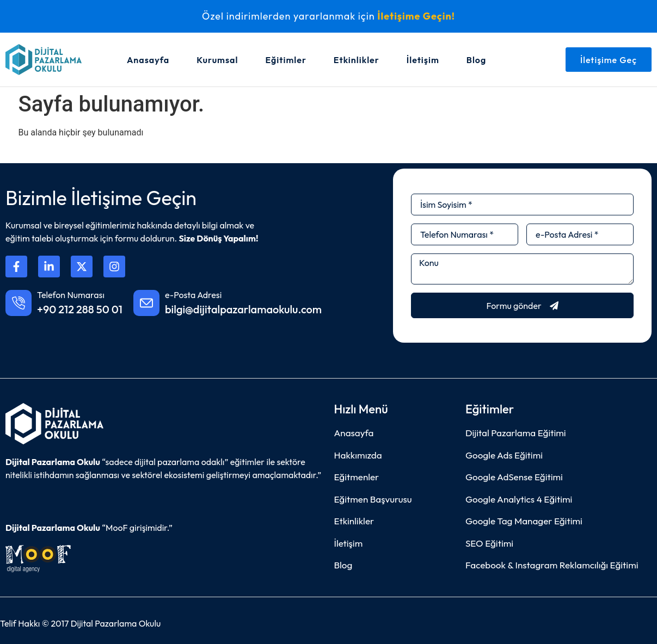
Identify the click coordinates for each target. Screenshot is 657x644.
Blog (476, 60)
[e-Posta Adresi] (146, 303)
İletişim (423, 60)
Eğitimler (285, 60)
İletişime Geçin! (416, 16)
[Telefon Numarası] (19, 303)
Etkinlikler (357, 60)
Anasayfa (148, 60)
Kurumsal (217, 60)
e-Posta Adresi (193, 295)
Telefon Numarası (71, 295)
